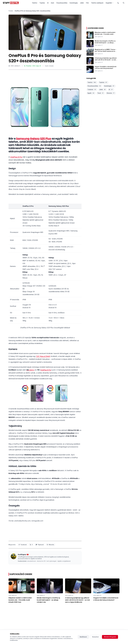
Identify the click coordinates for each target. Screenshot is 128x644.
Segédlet (110, 3)
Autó (52, 3)
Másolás (50, 545)
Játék (82, 3)
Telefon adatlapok (97, 3)
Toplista (42, 3)
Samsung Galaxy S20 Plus (34, 139)
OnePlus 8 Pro (16, 157)
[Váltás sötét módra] (118, 3)
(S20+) (30, 370)
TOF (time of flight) (43, 356)
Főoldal (11, 11)
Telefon (35, 3)
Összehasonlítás (62, 3)
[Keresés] (124, 3)
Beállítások (83, 637)
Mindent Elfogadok (110, 637)
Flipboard (40, 545)
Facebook (23, 545)
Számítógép (74, 3)
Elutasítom (95, 637)
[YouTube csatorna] (28, 555)
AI (48, 3)
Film (87, 3)
